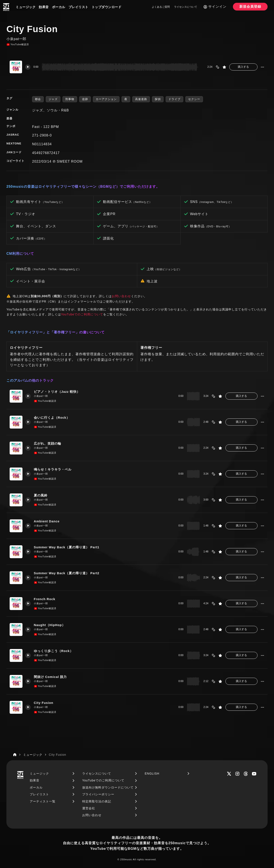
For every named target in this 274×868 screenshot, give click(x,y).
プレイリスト (78, 7)
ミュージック (26, 7)
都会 (38, 99)
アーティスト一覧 (43, 801)
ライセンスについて (186, 7)
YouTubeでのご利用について (82, 314)
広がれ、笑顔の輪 (48, 443)
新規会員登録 (250, 7)
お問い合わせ (121, 296)
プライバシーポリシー (98, 794)
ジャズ (53, 99)
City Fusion (44, 703)
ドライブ (174, 99)
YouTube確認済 (18, 45)
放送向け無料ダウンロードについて (108, 787)
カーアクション (106, 99)
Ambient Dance (47, 521)
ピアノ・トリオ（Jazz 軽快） (57, 392)
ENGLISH (152, 774)
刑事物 (70, 99)
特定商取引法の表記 (97, 801)
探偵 (158, 99)
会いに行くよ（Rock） (52, 418)
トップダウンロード (107, 7)
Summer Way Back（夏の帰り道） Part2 (67, 573)
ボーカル (59, 7)
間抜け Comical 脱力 (51, 677)
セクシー (194, 99)
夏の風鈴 (41, 495)
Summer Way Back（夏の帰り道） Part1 (67, 547)
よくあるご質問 (161, 7)
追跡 (85, 99)
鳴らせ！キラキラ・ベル (53, 469)
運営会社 (89, 808)
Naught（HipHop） (50, 625)
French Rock (45, 599)
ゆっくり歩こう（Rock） (54, 651)
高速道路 (141, 99)
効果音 (44, 7)
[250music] (6, 7)
